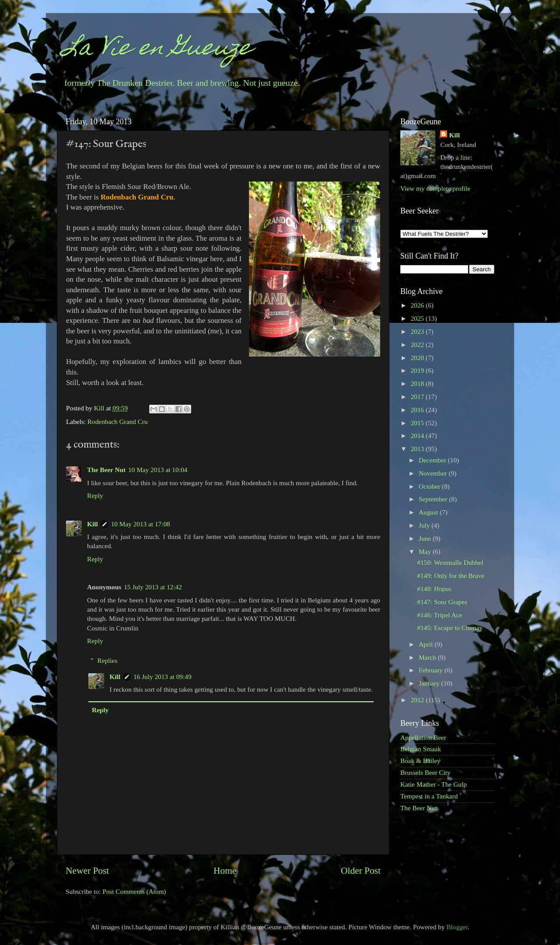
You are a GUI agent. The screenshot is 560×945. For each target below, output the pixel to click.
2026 (418, 305)
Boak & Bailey (420, 761)
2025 (418, 318)
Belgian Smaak (421, 749)
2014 (418, 436)
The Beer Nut (106, 470)
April (427, 644)
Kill (100, 408)
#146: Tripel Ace (439, 615)
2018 (418, 383)
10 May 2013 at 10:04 (158, 470)
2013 (418, 449)
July (425, 525)
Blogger (457, 927)
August (429, 512)
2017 (418, 397)
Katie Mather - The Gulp (434, 784)
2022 (418, 345)
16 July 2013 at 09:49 (163, 677)
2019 (418, 370)
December (433, 460)
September (434, 499)
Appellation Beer (423, 737)
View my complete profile (435, 188)
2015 (418, 423)
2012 (418, 700)
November (434, 473)
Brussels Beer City (425, 772)
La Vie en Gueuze (158, 50)
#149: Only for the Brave (451, 576)
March (428, 657)
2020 (418, 358)
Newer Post (87, 871)
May (426, 551)
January (430, 683)
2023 (418, 331)
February (432, 670)
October (430, 486)
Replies (107, 660)
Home (225, 871)
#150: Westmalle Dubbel (450, 562)
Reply (95, 495)
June (426, 538)
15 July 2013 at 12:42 (153, 587)
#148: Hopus (434, 589)
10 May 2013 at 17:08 (141, 524)
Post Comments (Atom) (134, 891)
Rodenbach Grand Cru (118, 422)
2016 (418, 410)
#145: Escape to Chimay (450, 628)
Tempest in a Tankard (429, 796)
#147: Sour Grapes (442, 602)
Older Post (361, 871)
